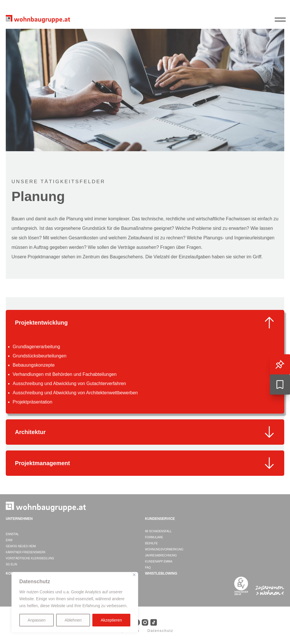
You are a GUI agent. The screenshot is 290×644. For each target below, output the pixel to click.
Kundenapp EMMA (159, 561)
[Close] (134, 575)
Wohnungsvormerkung (164, 549)
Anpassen (37, 620)
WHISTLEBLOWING (161, 573)
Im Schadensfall (158, 531)
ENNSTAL (12, 534)
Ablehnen (73, 620)
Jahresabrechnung (161, 555)
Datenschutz (160, 631)
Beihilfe (151, 543)
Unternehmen (19, 519)
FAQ (148, 568)
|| (281, 20)
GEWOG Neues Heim (21, 546)
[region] (75, 602)
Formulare (154, 537)
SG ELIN (11, 564)
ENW (9, 540)
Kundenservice (160, 519)
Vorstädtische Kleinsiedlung (30, 558)
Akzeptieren (111, 620)
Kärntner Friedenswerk (26, 552)
